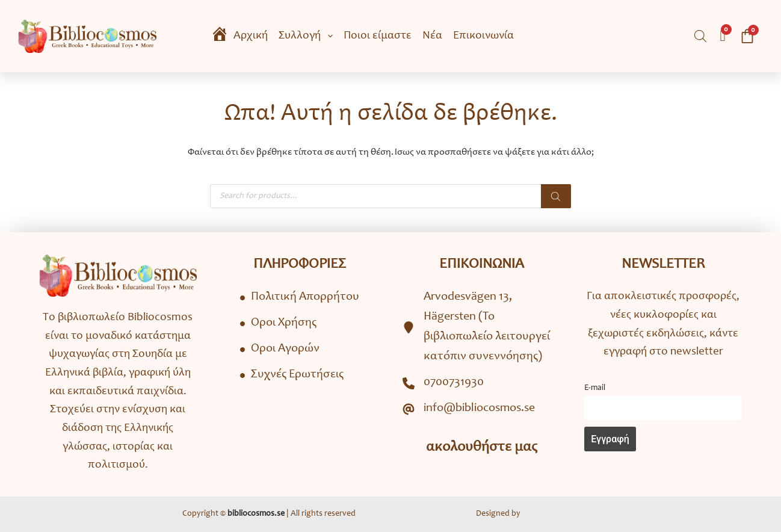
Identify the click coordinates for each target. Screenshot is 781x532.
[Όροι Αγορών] (280, 349)
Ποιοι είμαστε (378, 36)
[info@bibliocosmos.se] (469, 409)
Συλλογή (308, 36)
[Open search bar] (700, 36)
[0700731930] (443, 383)
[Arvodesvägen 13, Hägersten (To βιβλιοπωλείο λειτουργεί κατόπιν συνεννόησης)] (481, 327)
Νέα (432, 36)
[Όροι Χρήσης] (278, 323)
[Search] (556, 196)
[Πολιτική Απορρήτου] (300, 298)
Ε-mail (595, 388)
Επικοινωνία (483, 36)
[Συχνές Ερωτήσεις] (292, 375)
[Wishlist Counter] (723, 36)
